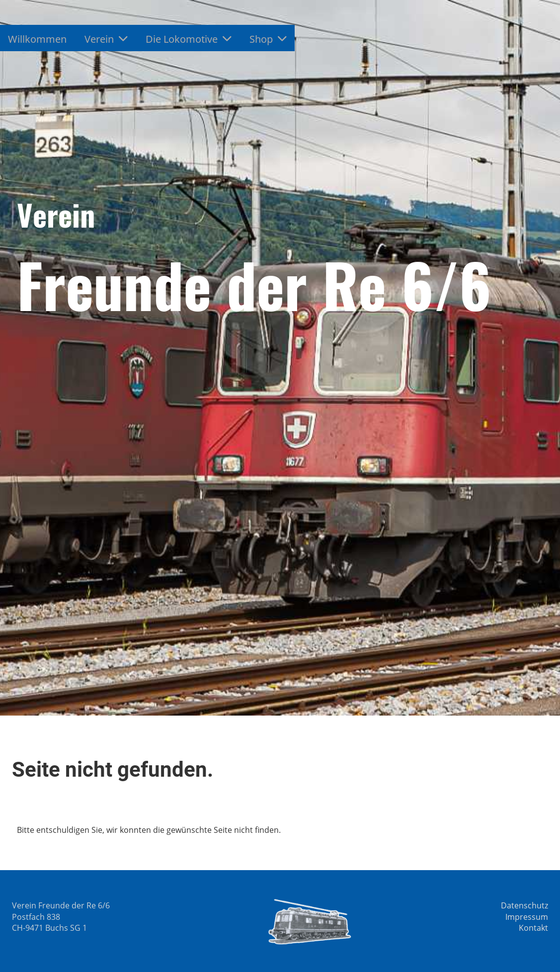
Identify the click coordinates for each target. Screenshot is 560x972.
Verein (106, 39)
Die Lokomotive (189, 39)
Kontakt (533, 928)
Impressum (527, 917)
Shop (268, 39)
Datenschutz (524, 905)
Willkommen (37, 39)
